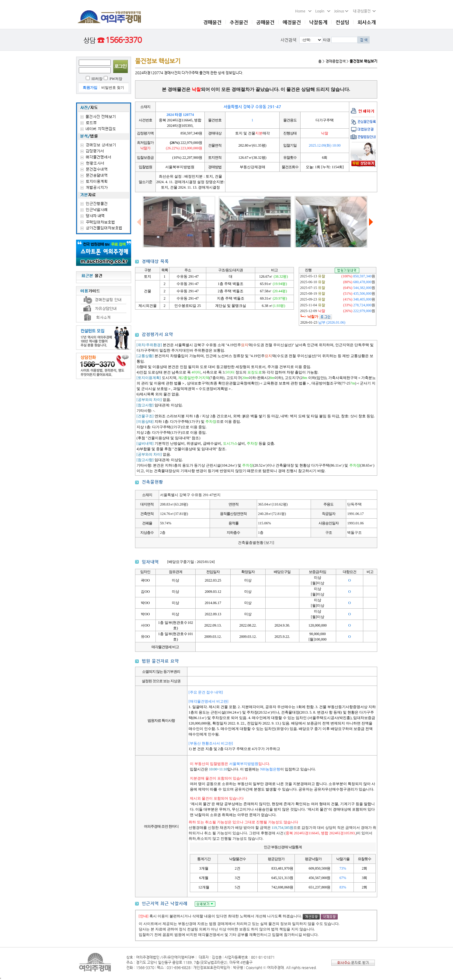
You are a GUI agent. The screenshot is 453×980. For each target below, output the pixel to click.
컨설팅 (342, 22)
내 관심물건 (363, 11)
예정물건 (292, 22)
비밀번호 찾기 (113, 88)
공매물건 (265, 22)
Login (323, 11)
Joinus (341, 11)
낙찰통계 (318, 22)
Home (303, 11)
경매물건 (212, 22)
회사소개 (367, 22)
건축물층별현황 (256, 543)
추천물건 (239, 22)
